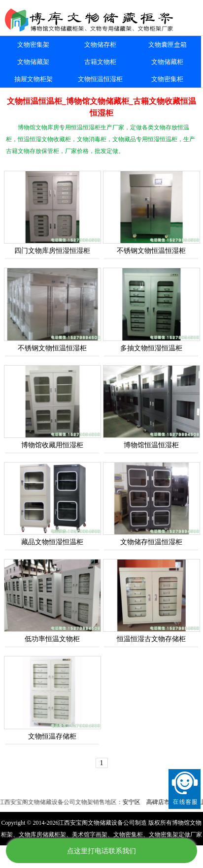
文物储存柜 (100, 45)
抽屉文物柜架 (34, 79)
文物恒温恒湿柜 (100, 79)
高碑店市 (160, 802)
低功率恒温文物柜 (52, 639)
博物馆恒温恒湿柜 (151, 445)
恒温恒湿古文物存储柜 (151, 639)
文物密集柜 (167, 79)
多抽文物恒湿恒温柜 (151, 348)
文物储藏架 (33, 62)
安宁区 (134, 802)
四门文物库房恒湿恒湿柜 (52, 251)
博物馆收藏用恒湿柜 (52, 445)
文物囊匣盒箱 (168, 45)
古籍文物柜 (100, 62)
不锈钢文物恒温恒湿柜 (151, 251)
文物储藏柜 (167, 62)
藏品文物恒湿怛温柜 (52, 542)
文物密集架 (33, 45)
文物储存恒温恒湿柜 (151, 542)
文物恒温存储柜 (52, 736)
